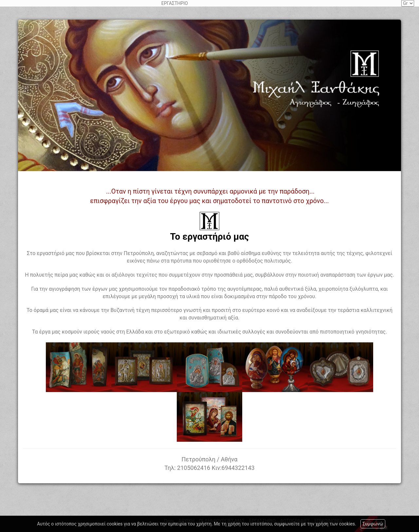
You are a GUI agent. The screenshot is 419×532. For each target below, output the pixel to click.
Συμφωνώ (373, 524)
